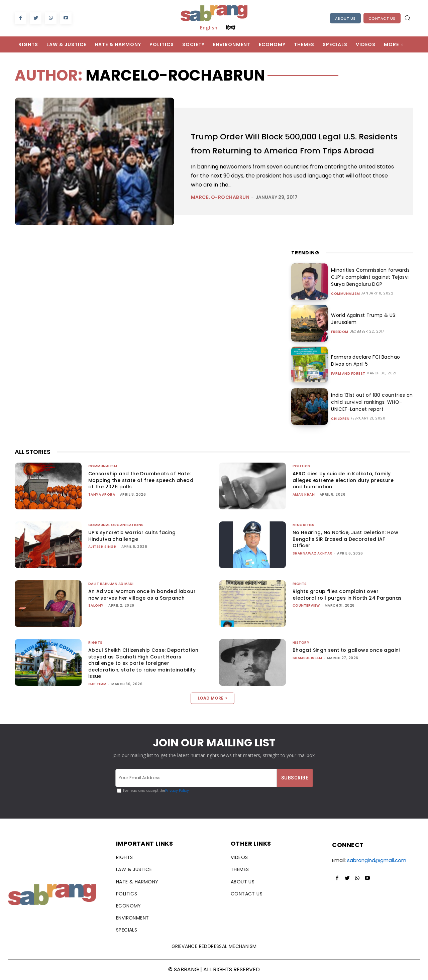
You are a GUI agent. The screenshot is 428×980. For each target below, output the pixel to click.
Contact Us (382, 18)
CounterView (306, 605)
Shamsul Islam (307, 658)
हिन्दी (230, 27)
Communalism (346, 294)
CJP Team (97, 684)
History (301, 643)
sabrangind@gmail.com (377, 860)
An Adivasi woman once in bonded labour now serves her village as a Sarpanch (142, 595)
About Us (345, 18)
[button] (407, 18)
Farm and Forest (348, 374)
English (209, 27)
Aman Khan (304, 495)
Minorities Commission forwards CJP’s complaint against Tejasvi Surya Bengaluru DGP (368, 277)
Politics (301, 466)
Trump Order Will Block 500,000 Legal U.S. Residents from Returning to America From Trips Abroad (294, 143)
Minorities (304, 525)
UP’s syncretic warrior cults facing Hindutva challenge (132, 536)
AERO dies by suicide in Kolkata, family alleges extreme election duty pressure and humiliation (343, 480)
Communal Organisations (116, 525)
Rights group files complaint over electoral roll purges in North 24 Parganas (347, 595)
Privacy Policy (177, 791)
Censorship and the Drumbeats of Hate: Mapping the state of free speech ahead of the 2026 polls (141, 480)
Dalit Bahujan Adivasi (111, 584)
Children (340, 419)
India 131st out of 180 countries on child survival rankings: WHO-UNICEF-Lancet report (370, 402)
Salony (96, 605)
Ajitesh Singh (102, 547)
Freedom (340, 332)
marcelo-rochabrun (220, 204)
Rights (300, 584)
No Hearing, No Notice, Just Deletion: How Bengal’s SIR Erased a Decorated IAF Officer (345, 539)
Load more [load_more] (212, 698)
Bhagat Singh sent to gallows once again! (346, 650)
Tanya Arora (102, 495)
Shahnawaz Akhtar (312, 553)
